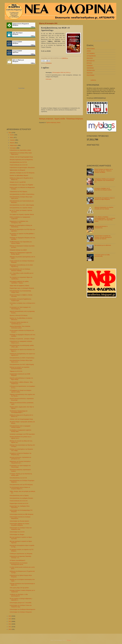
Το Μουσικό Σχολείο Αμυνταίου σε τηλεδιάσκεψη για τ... (19, 323)
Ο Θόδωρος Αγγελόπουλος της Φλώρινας (21, 554)
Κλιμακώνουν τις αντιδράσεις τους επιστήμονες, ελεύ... (19, 222)
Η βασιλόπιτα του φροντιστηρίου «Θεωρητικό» (22, 168)
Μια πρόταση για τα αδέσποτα (103, 245)
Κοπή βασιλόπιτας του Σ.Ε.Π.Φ (18, 162)
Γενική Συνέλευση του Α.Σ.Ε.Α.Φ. (19, 165)
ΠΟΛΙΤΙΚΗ (90, 73)
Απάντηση (48, 79)
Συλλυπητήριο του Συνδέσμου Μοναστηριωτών (22, 609)
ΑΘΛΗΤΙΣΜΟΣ (91, 49)
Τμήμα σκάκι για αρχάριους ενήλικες (19, 286)
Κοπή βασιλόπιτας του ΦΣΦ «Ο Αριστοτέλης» (22, 194)
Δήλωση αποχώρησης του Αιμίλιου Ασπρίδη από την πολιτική (104, 208)
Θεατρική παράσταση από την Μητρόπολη (21, 160)
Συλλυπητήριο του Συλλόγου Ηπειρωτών (21, 612)
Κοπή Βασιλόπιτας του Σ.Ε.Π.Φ (18, 478)
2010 (10, 629)
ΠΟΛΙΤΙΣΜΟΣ (90, 75)
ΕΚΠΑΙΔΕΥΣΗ (91, 61)
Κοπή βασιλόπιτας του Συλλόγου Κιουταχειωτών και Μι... (19, 564)
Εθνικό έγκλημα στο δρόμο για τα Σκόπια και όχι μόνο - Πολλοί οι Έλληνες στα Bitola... (104, 171)
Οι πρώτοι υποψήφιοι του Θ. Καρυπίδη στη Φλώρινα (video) (103, 189)
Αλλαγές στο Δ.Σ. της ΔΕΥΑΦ (18, 182)
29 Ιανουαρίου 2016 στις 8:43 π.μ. (62, 72)
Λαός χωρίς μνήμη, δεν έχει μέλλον (19, 588)
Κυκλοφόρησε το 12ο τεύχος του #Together (21, 185)
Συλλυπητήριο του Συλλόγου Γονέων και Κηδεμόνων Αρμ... (21, 606)
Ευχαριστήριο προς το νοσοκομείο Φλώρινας (22, 288)
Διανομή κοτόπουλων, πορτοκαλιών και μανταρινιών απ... (20, 458)
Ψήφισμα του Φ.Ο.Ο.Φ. (16, 371)
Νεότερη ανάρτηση (46, 119)
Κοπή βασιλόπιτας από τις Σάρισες (19, 495)
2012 (10, 624)
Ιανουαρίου (13, 148)
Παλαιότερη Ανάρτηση (75, 119)
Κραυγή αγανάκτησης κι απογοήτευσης (101, 227)
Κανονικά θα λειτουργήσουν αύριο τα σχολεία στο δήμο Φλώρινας (105, 199)
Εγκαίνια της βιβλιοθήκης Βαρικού (19, 175)
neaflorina (93, 80)
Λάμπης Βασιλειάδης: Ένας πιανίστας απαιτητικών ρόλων (20, 327)
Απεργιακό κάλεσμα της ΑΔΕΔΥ (18, 250)
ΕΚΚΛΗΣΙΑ (90, 58)
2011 (10, 627)
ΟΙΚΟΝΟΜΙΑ (90, 68)
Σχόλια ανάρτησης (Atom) (53, 122)
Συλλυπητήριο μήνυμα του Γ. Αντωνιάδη (20, 603)
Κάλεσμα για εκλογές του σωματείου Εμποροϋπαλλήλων (20, 368)
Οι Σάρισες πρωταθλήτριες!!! (17, 560)
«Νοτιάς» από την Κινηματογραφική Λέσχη (21, 157)
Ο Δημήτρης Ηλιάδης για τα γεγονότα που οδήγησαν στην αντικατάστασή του (105, 180)
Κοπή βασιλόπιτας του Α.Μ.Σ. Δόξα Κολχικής (22, 205)
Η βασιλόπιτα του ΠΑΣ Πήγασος (18, 192)
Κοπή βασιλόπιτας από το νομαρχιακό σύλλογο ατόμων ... (20, 427)
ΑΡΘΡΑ (89, 51)
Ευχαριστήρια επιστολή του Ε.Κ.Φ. (19, 503)
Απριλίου (13, 140)
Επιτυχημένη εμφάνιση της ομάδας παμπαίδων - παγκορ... (19, 282)
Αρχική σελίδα (60, 119)
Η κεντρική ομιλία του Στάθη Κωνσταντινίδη (102, 255)
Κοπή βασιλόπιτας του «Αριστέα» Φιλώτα (21, 208)
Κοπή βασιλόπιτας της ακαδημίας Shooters (21, 498)
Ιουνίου (12, 135)
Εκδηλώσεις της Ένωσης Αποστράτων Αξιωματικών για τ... (20, 462)
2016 (10, 133)
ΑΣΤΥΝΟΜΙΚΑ (91, 53)
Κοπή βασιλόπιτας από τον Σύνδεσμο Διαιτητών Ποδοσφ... (20, 270)
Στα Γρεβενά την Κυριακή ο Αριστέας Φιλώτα (22, 214)
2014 (10, 619)
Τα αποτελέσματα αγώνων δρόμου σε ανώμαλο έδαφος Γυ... (20, 488)
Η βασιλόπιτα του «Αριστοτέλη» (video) (20, 150)
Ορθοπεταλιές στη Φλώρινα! (17, 170)
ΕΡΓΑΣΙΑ (89, 63)
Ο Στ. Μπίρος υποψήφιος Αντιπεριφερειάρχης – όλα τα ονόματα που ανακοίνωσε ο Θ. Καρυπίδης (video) (105, 219)
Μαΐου (12, 137)
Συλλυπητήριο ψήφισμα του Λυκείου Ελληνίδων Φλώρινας (19, 524)
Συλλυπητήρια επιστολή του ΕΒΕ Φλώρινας (21, 514)
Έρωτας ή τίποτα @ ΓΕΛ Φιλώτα (19, 315)
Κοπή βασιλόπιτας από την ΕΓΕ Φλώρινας (21, 485)
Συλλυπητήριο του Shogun (17, 535)
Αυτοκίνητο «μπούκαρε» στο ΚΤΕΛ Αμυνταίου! (22, 434)
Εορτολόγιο (21, 88)
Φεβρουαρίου (14, 145)
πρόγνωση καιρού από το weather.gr (101, 41)
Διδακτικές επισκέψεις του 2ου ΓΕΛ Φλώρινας (22, 173)
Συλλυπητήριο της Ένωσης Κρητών (19, 521)
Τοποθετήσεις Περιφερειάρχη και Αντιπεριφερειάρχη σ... (19, 412)
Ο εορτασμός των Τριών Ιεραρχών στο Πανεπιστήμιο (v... (20, 308)
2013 (10, 621)
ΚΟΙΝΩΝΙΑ (49, 63)
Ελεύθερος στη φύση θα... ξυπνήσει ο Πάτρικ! (22, 339)
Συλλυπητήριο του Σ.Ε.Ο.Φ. (17, 532)
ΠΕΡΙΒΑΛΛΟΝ (91, 70)
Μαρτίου (12, 143)
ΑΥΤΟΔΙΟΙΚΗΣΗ (91, 56)
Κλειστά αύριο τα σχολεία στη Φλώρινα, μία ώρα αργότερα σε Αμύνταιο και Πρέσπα (103, 237)
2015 (10, 616)
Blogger (69, 640)
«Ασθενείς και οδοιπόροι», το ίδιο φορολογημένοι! (19, 595)
